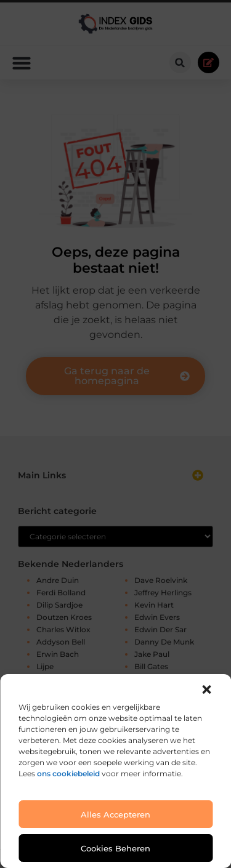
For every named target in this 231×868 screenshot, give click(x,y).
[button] (206, 689)
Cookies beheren (115, 848)
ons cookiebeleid (68, 774)
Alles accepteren (115, 814)
